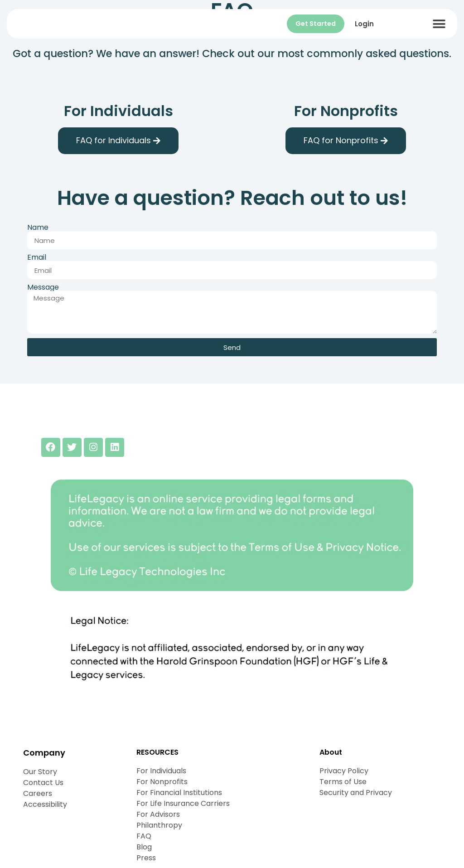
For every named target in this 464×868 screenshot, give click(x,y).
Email (37, 257)
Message (43, 287)
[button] (439, 24)
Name (38, 228)
